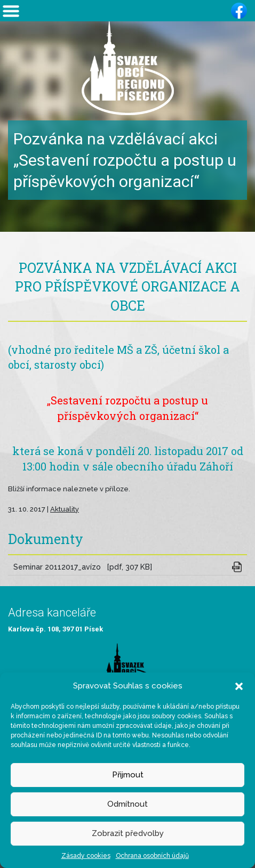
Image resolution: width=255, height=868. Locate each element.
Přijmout (128, 775)
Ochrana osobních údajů (152, 856)
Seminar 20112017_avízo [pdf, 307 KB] (83, 567)
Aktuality (65, 509)
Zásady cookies (86, 856)
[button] (239, 686)
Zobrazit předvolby (128, 833)
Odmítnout (127, 804)
